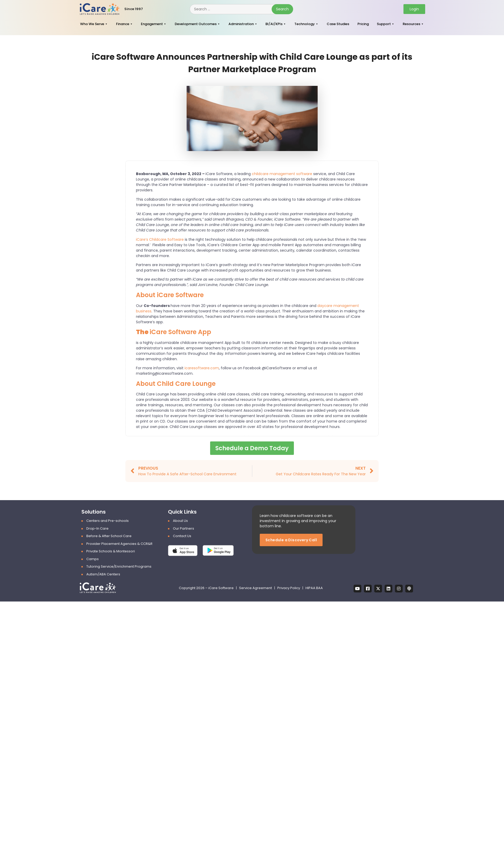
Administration (241, 24)
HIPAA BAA (314, 588)
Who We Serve (92, 24)
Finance (123, 24)
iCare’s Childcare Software (160, 239)
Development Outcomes (196, 24)
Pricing (363, 24)
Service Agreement (256, 588)
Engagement (152, 24)
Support (384, 24)
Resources (411, 24)
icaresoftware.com (202, 368)
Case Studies (338, 24)
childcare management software (282, 174)
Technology (305, 24)
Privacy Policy (289, 588)
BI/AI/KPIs (274, 24)
